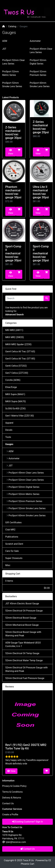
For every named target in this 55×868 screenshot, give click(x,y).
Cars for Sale (12, 551)
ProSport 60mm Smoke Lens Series (26, 515)
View (10, 152)
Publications (12, 537)
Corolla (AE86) (13, 380)
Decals (9, 430)
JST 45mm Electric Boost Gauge (22, 604)
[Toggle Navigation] (6, 4)
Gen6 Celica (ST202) (16, 366)
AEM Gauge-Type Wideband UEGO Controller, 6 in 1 (23, 644)
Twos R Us (28, 860)
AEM (5, 41)
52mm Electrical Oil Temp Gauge (22, 653)
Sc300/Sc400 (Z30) (15, 409)
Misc (8, 565)
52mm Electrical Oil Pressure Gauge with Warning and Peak (26, 669)
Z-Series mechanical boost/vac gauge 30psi (13, 133)
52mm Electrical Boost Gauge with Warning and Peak (23, 634)
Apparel (9, 423)
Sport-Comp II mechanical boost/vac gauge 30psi (13, 253)
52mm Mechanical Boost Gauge (22, 625)
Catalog (12, 26)
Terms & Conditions (12, 792)
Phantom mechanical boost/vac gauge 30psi (13, 192)
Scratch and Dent (14, 544)
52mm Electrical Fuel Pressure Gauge (25, 678)
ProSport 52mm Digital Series (23, 487)
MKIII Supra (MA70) (16, 401)
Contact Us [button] (27, 849)
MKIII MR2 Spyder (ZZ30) (18, 344)
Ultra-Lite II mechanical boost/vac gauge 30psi (41, 192)
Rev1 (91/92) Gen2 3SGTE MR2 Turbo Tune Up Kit (26, 747)
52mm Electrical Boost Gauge (21, 618)
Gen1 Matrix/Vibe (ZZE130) (20, 416)
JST (4, 49)
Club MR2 (10, 530)
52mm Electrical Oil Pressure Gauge (24, 611)
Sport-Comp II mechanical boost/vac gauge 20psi (41, 253)
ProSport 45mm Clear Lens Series (25, 473)
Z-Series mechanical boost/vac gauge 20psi (41, 127)
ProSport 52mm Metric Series (23, 494)
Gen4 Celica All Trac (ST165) (20, 351)
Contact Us (8, 803)
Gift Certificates (13, 522)
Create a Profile (10, 815)
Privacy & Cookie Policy (14, 786)
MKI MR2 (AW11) (14, 330)
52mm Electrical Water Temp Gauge (24, 660)
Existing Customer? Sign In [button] (28, 822)
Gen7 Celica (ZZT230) (17, 373)
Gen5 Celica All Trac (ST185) (20, 359)
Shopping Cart (13, 574)
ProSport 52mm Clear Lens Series (25, 480)
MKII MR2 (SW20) (15, 337)
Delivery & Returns (12, 798)
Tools (8, 437)
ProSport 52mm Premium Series (24, 501)
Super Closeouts (14, 558)
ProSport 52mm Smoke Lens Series (26, 508)
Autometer (35, 41)
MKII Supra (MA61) (15, 394)
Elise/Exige (11, 387)
